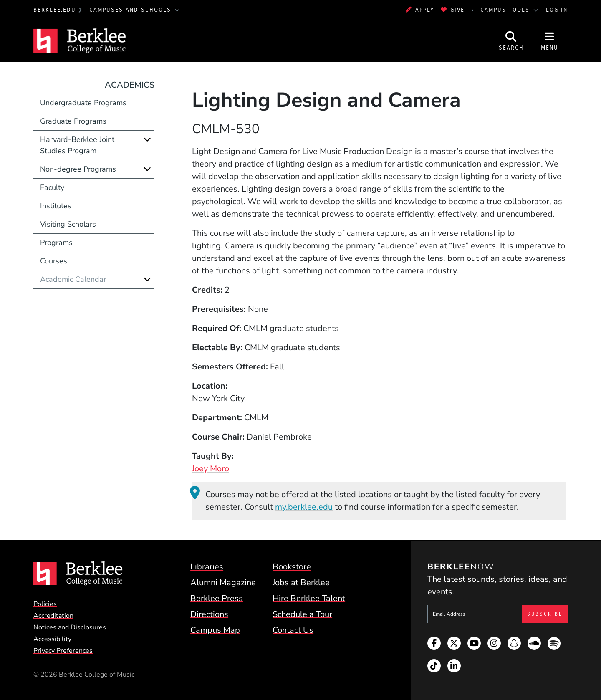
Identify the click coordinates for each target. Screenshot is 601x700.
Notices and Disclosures (70, 627)
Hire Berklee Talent (309, 598)
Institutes (56, 206)
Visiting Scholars (68, 224)
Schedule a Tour (302, 614)
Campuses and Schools (131, 10)
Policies (45, 604)
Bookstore (292, 567)
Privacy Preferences (63, 651)
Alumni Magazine (223, 582)
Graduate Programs (73, 121)
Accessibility (52, 639)
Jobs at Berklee (301, 582)
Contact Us (293, 630)
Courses (54, 261)
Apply (420, 10)
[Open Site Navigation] (550, 41)
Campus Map (215, 630)
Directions (209, 614)
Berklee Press (217, 598)
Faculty (52, 187)
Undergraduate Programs (83, 103)
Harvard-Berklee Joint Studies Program (77, 145)
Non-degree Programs (78, 169)
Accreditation (53, 616)
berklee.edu (55, 10)
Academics (130, 85)
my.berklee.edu (304, 507)
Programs (56, 243)
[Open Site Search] (511, 41)
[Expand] (147, 139)
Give (453, 10)
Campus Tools (506, 10)
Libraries (207, 567)
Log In (557, 10)
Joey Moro (211, 469)
